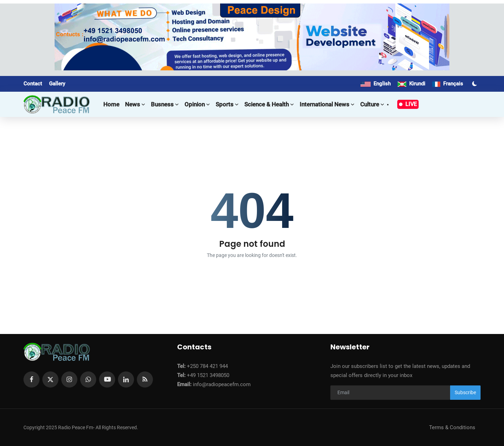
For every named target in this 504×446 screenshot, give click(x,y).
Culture (372, 104)
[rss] (145, 379)
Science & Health (269, 104)
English (376, 84)
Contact (33, 84)
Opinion (197, 104)
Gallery (57, 84)
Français (448, 84)
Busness (165, 104)
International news (327, 104)
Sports (227, 104)
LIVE (408, 104)
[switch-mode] (475, 84)
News (135, 104)
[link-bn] (252, 37)
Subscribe (465, 392)
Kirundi (411, 84)
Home (111, 104)
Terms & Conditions (452, 427)
